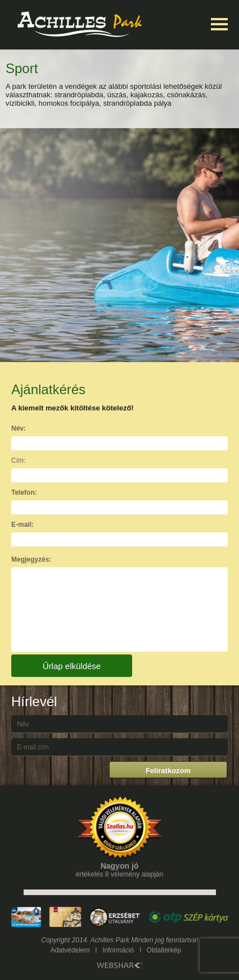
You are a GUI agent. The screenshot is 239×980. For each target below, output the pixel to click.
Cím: (18, 460)
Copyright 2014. (65, 940)
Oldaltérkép (164, 950)
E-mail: (22, 525)
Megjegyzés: (31, 559)
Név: (19, 428)
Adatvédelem (70, 950)
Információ (118, 950)
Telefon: (24, 493)
